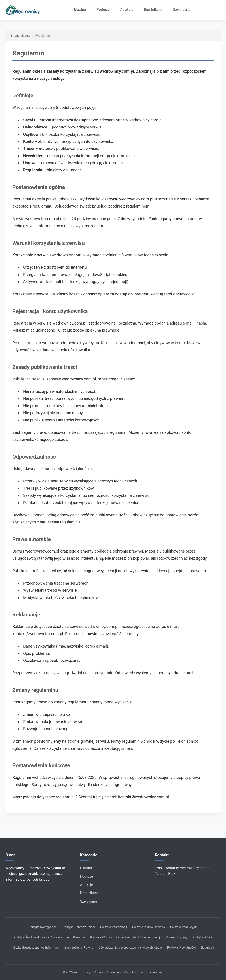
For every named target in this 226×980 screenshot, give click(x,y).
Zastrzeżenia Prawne (79, 948)
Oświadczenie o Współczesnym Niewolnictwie (130, 948)
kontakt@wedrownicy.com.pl (188, 868)
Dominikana (153, 10)
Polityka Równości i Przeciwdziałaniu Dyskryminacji (125, 937)
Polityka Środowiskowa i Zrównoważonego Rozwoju (49, 937)
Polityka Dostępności (43, 927)
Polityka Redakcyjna (184, 927)
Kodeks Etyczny (177, 937)
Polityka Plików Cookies (149, 927)
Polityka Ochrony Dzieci (79, 927)
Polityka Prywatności (181, 948)
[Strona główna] (24, 10)
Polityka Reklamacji (114, 927)
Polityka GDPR (202, 937)
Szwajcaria (182, 10)
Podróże (103, 10)
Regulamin (208, 948)
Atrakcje (127, 10)
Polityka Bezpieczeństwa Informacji (35, 948)
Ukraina (80, 10)
